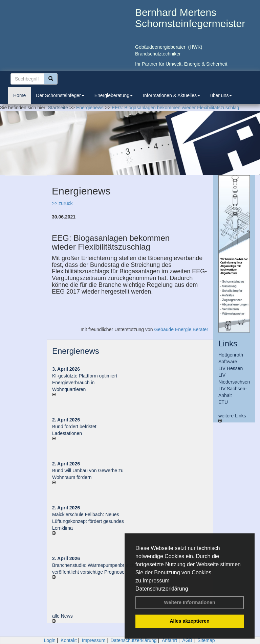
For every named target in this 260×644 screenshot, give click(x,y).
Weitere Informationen (190, 602)
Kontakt (69, 640)
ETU (223, 402)
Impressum (156, 581)
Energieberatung (114, 95)
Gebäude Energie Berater (181, 329)
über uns (221, 95)
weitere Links (232, 418)
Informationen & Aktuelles (171, 95)
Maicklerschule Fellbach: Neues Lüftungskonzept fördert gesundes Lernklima (88, 521)
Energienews (76, 351)
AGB (187, 640)
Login (49, 640)
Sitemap (206, 640)
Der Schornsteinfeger (60, 95)
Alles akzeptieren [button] (190, 621)
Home (19, 95)
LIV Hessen (231, 368)
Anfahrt (169, 640)
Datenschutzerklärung (162, 589)
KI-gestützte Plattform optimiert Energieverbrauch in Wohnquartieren (85, 383)
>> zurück (62, 203)
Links (228, 343)
